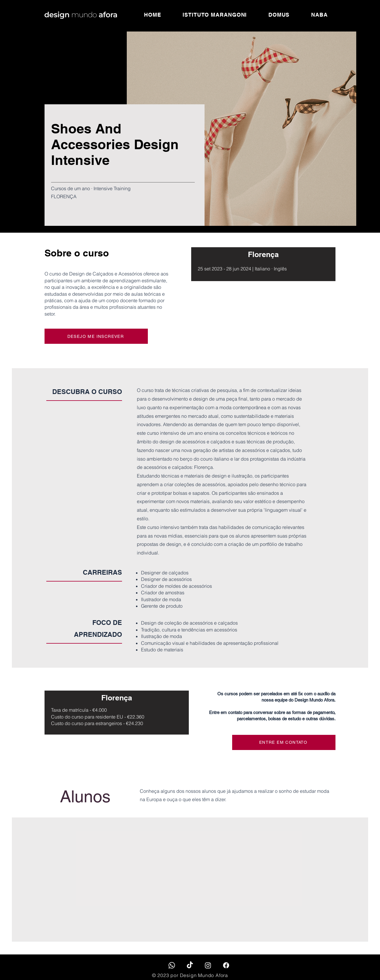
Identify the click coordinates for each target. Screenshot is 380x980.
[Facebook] (226, 965)
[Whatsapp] (172, 965)
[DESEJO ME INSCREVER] (96, 336)
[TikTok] (190, 965)
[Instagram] (208, 965)
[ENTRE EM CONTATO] (284, 742)
